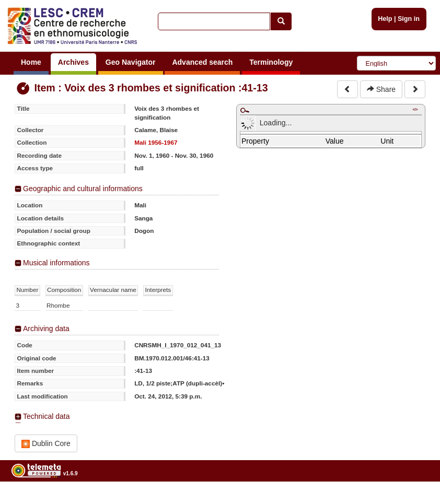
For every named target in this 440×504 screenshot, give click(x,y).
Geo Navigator (131, 62)
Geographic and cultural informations (83, 189)
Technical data (47, 416)
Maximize (245, 110)
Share (381, 89)
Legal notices (414, 500)
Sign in (409, 19)
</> (415, 109)
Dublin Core (46, 444)
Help (385, 19)
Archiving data (46, 329)
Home (31, 62)
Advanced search (202, 62)
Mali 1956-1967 (156, 142)
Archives (73, 62)
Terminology (271, 62)
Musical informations (56, 263)
